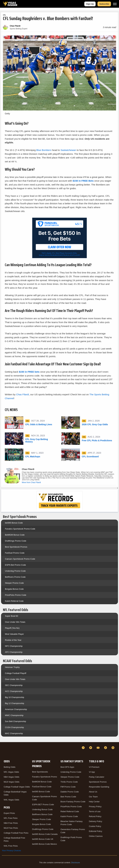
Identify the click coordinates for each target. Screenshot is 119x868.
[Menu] (115, 4)
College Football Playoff (16, 673)
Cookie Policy (95, 826)
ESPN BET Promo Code (43, 805)
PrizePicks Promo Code (16, 595)
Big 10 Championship (15, 697)
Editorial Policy (96, 831)
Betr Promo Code (68, 797)
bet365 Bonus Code (14, 523)
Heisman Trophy (12, 667)
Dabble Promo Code (70, 792)
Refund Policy (95, 816)
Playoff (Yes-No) (12, 628)
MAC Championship (14, 733)
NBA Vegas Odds (11, 777)
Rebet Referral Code (70, 811)
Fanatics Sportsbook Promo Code (20, 529)
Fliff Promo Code (68, 787)
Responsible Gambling (99, 787)
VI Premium (94, 767)
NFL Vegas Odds (11, 772)
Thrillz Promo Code (69, 782)
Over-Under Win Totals (15, 622)
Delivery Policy (96, 821)
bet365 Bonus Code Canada (45, 834)
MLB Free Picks (11, 828)
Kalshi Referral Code (14, 601)
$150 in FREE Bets (83, 181)
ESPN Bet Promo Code (15, 565)
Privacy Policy (95, 807)
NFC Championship (14, 646)
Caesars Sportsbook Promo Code (20, 559)
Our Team (93, 797)
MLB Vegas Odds (12, 782)
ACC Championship (14, 691)
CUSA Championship (14, 727)
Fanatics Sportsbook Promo (44, 777)
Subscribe (104, 4)
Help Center (94, 802)
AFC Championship (14, 652)
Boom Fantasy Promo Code (73, 802)
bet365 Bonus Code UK (43, 839)
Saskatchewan (68, 150)
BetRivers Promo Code (15, 577)
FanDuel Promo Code (15, 553)
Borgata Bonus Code (14, 589)
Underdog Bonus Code (42, 809)
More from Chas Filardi (31, 482)
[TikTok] (106, 748)
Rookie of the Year (13, 640)
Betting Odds (10, 767)
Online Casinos (96, 836)
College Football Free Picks (16, 833)
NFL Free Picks (11, 818)
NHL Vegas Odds (11, 800)
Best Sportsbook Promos (16, 547)
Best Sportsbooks (40, 772)
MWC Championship (14, 715)
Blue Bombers (44, 150)
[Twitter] (91, 748)
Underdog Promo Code (15, 571)
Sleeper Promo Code (14, 583)
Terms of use (95, 811)
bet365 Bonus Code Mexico (44, 844)
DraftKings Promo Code (16, 541)
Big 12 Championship (15, 703)
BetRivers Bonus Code (42, 814)
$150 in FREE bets (30, 372)
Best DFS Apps (67, 767)
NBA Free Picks (11, 823)
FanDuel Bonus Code (42, 787)
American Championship (16, 709)
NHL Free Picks (11, 846)
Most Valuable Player (14, 634)
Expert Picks (9, 813)
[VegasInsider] (4, 751)
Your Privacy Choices (11, 850)
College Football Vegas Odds (17, 787)
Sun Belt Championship (15, 721)
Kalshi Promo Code (69, 816)
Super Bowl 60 (12, 616)
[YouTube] (99, 748)
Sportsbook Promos (98, 782)
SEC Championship (14, 685)
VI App (92, 772)
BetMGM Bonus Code (15, 535)
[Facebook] (84, 748)
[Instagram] (113, 748)
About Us (93, 792)
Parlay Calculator (97, 777)
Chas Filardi (22, 394)
